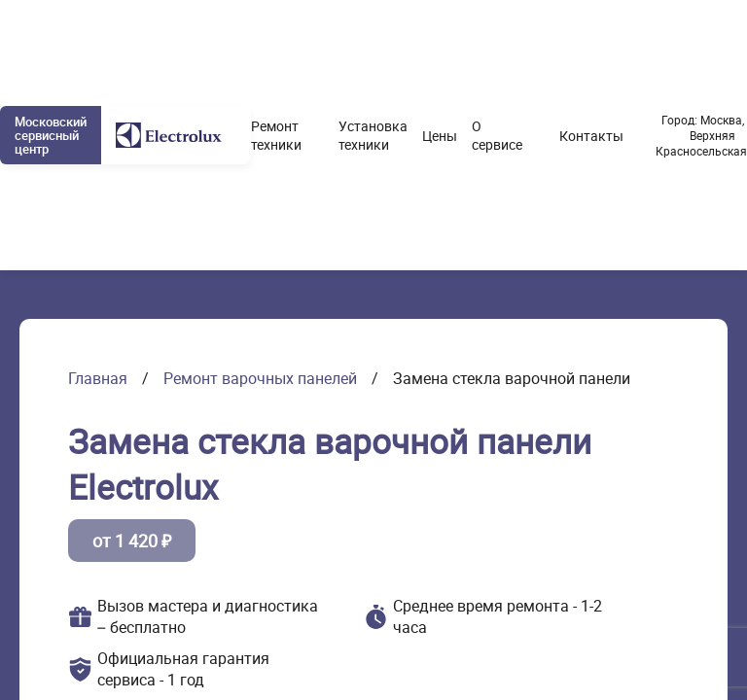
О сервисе (497, 135)
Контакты (591, 136)
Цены (440, 136)
